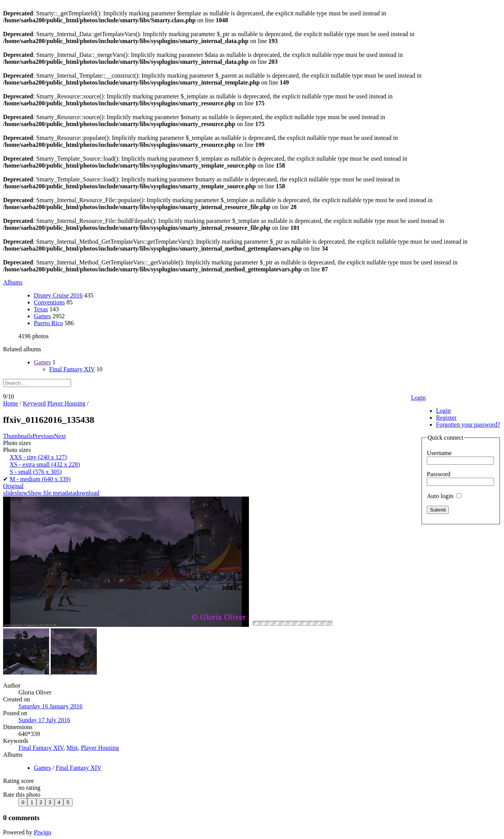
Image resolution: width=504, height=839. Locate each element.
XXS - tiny (38, 457)
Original (13, 486)
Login (418, 398)
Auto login (444, 496)
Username (439, 453)
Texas (41, 309)
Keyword (35, 403)
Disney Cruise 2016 (58, 295)
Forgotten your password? (468, 424)
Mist (72, 748)
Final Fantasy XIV (72, 369)
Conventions (49, 302)
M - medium (40, 479)
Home (11, 403)
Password (439, 474)
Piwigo (42, 832)
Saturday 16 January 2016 (51, 706)
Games (42, 316)
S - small (36, 472)
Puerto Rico (48, 323)
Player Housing (66, 403)
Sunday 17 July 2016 (44, 720)
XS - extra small (45, 464)
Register (446, 418)
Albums (13, 282)
